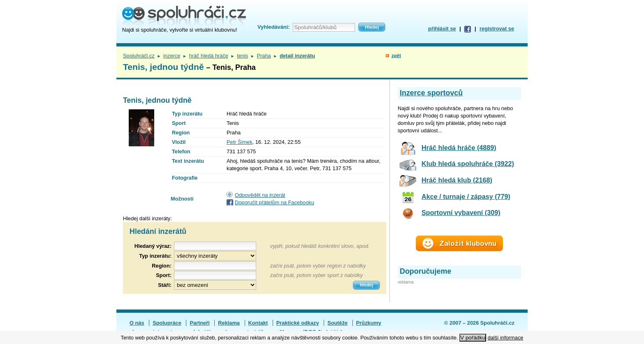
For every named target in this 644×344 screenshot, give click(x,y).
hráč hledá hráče (209, 56)
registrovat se (497, 29)
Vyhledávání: (273, 27)
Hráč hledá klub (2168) (457, 180)
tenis (242, 56)
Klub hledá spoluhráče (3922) (468, 164)
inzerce (172, 56)
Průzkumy (369, 323)
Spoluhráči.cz (139, 56)
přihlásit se (442, 29)
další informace (506, 338)
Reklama (229, 323)
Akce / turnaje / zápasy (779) (466, 196)
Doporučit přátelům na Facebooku (275, 202)
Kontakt (258, 323)
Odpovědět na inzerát (260, 195)
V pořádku (473, 338)
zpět (396, 55)
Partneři (199, 323)
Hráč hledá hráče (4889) (459, 148)
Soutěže (337, 323)
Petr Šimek (240, 142)
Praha (264, 56)
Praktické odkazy (298, 323)
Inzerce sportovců (431, 93)
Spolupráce (167, 323)
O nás (137, 323)
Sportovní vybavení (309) (461, 212)
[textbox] (215, 266)
